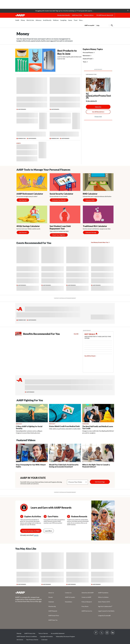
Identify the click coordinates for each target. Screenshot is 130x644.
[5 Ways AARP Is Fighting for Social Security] (32, 419)
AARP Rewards (53, 611)
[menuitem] (17, 21)
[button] (128, 10)
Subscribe (98, 107)
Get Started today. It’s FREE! (31, 531)
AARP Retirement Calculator (30, 194)
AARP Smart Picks (77, 15)
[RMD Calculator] (98, 188)
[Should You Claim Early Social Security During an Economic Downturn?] (65, 456)
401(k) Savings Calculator (28, 226)
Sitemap (19, 633)
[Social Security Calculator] (65, 188)
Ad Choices (20, 640)
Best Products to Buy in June (67, 52)
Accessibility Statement (58, 633)
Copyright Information (46, 636)
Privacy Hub (98, 116)
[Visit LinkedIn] (113, 633)
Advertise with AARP (88, 593)
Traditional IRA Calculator (95, 226)
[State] (77, 482)
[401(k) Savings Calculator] (32, 221)
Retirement (86, 56)
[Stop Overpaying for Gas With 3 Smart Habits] (32, 456)
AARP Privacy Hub (30, 633)
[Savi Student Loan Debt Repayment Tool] (65, 222)
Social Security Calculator (61, 194)
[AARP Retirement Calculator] (32, 188)
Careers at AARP (86, 597)
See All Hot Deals (90, 356)
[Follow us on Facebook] (96, 633)
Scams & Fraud (87, 59)
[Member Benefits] (19, 334)
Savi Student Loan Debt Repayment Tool (60, 227)
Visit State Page (100, 482)
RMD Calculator (90, 194)
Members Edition (89, 15)
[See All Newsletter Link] (98, 112)
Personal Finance (88, 52)
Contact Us (68, 593)
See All (76, 334)
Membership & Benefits (64, 15)
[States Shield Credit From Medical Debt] (65, 417)
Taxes (85, 62)
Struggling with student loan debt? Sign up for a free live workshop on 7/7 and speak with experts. (64, 11)
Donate (51, 597)
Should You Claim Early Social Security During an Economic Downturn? (64, 466)
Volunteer (51, 602)
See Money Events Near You (100, 242)
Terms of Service (43, 633)
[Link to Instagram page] (107, 633)
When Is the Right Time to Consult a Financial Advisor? (96, 466)
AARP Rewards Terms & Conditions (27, 636)
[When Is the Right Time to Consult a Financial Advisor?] (98, 456)
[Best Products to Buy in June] (48, 60)
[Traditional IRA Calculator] (98, 221)
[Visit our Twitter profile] (102, 633)
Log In (36, 535)
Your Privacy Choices (32, 640)
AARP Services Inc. (87, 611)
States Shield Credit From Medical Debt (64, 426)
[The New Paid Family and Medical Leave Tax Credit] (98, 419)
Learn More (48, 531)
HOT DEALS (90, 334)
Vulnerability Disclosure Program (65, 636)
